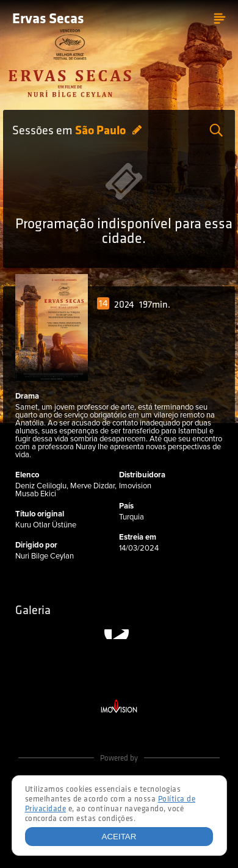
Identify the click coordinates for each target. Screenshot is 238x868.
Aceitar (119, 837)
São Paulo (102, 131)
